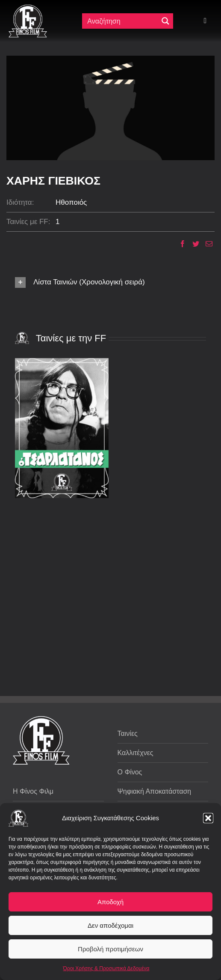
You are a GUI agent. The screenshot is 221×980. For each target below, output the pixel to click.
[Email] (206, 244)
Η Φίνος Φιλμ (33, 791)
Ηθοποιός (71, 202)
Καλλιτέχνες (136, 753)
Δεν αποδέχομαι (110, 925)
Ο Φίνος (130, 772)
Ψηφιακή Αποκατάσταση (155, 791)
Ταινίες (128, 734)
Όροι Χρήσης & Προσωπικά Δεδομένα (106, 968)
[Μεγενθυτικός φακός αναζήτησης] (165, 21)
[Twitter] (193, 244)
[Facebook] (179, 244)
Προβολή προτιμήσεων (110, 949)
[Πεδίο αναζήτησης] (121, 21)
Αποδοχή (110, 902)
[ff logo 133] (28, 8)
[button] (208, 818)
